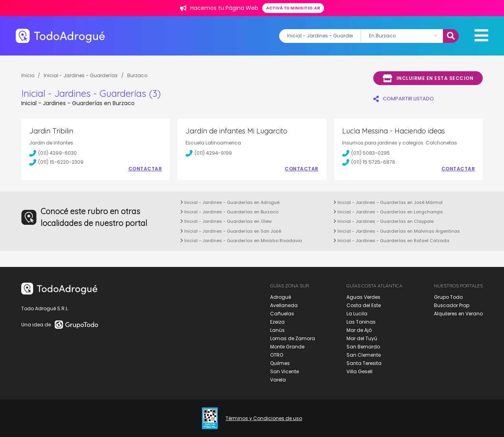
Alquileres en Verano (458, 314)
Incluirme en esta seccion (428, 78)
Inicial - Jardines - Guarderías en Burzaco (229, 212)
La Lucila (357, 314)
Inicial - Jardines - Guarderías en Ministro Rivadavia (241, 241)
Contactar (145, 169)
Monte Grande (287, 347)
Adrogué (281, 297)
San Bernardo (363, 347)
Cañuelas (282, 314)
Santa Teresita (364, 363)
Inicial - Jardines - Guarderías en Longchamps (388, 212)
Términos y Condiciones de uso (264, 418)
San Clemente (364, 355)
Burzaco (137, 75)
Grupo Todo (448, 297)
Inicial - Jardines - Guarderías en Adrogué (230, 202)
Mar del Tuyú (362, 338)
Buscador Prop (452, 305)
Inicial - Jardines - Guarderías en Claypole (384, 221)
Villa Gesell (359, 371)
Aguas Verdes (363, 297)
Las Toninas (361, 322)
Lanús (277, 330)
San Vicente (284, 371)
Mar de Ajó (359, 330)
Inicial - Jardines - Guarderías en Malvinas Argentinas (397, 231)
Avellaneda (284, 305)
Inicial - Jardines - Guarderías (81, 75)
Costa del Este (364, 305)
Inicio (28, 75)
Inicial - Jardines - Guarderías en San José (231, 231)
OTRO (277, 355)
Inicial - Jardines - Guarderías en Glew (226, 221)
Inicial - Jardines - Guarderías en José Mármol (388, 202)
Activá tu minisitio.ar (293, 8)
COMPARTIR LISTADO (404, 99)
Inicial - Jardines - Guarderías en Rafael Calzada (391, 241)
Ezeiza (277, 322)
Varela (278, 380)
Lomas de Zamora (293, 338)
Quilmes (280, 363)
